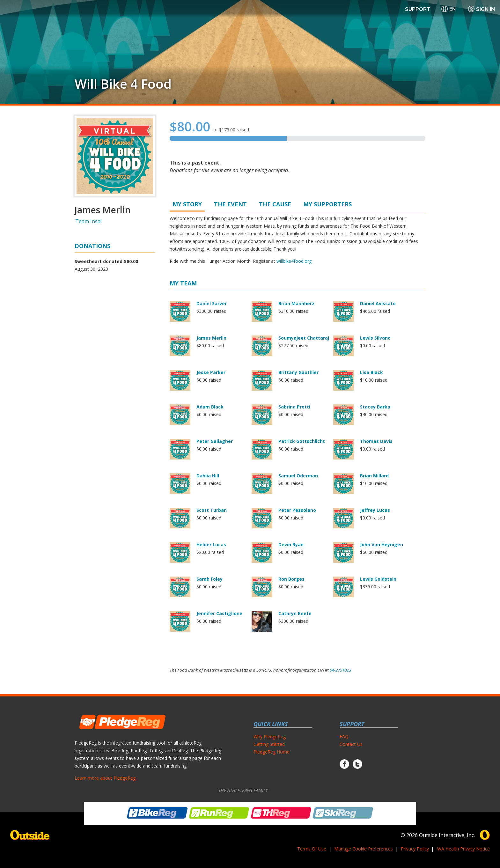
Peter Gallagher (215, 441)
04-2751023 (340, 670)
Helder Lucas (211, 544)
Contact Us (351, 744)
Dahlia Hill (208, 476)
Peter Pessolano (297, 510)
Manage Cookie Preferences (364, 849)
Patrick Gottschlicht (302, 441)
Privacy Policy (415, 849)
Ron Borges (291, 579)
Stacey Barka (375, 407)
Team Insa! (88, 221)
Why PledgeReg (270, 736)
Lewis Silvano (375, 338)
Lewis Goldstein (378, 579)
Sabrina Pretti (294, 407)
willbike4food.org (294, 261)
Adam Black (210, 407)
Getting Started (269, 744)
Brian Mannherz (296, 303)
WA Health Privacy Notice (463, 849)
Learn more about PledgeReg (105, 778)
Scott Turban (212, 510)
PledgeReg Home (272, 752)
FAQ (344, 736)
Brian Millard (374, 476)
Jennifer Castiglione (219, 613)
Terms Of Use (312, 849)
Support (418, 9)
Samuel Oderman (298, 476)
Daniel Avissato (378, 303)
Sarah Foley (210, 579)
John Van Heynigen (382, 544)
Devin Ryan (291, 544)
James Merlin (211, 338)
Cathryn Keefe (295, 613)
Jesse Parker (211, 372)
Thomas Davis (376, 441)
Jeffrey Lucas (375, 510)
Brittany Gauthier (298, 372)
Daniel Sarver (212, 303)
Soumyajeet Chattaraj (304, 338)
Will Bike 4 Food (123, 84)
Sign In (481, 9)
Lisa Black (371, 372)
